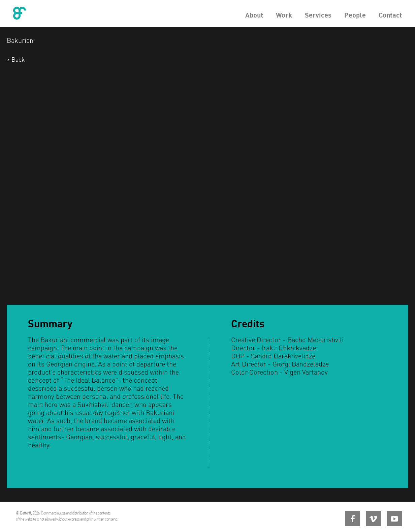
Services (318, 15)
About (254, 15)
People (355, 15)
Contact (390, 15)
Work (284, 15)
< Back (16, 60)
